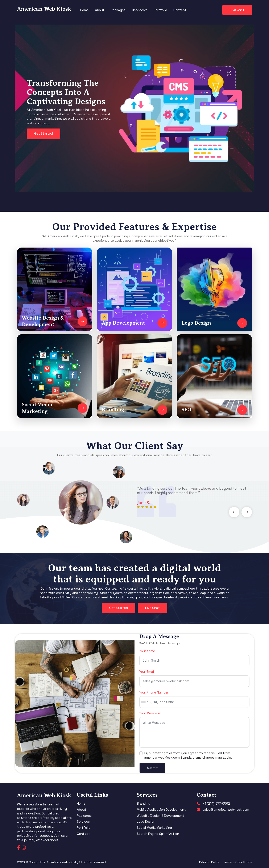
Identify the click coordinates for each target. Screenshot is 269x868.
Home (84, 10)
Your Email (147, 672)
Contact (180, 10)
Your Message (150, 713)
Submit (152, 768)
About (100, 10)
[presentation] (234, 512)
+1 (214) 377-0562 (216, 803)
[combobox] (144, 702)
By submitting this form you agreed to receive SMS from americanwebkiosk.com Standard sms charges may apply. (188, 755)
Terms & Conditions (237, 862)
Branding (144, 803)
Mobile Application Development (161, 810)
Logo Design (146, 821)
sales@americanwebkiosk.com (226, 810)
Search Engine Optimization (158, 834)
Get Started (44, 133)
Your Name (147, 651)
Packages (118, 10)
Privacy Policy (210, 862)
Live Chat (237, 10)
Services (83, 821)
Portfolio (160, 10)
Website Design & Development (161, 816)
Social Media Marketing (154, 828)
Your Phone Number (154, 692)
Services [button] (138, 10)
